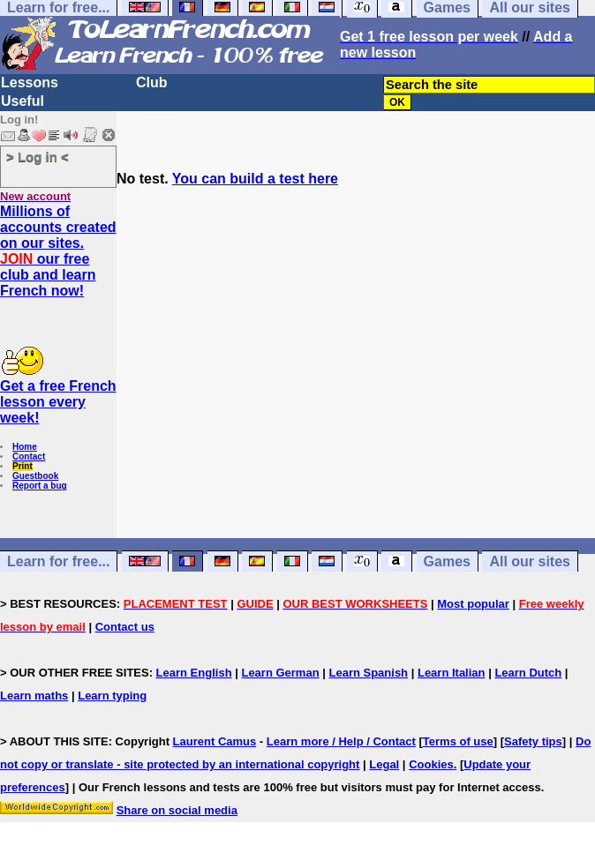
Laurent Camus (215, 741)
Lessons (30, 82)
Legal (384, 764)
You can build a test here (255, 179)
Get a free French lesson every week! (58, 402)
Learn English (194, 673)
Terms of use (458, 741)
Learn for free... (58, 561)
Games (447, 561)
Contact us (125, 627)
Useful (23, 101)
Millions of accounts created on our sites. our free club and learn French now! (58, 251)
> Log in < (38, 157)
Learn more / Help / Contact (341, 741)
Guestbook (35, 476)
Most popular (473, 604)
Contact (29, 456)
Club (152, 82)
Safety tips (533, 741)
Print (23, 466)
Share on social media (177, 810)
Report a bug (40, 486)
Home (25, 447)
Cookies (431, 764)
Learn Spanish (368, 673)
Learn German (280, 673)
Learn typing (112, 696)
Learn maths (34, 696)
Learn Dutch (528, 673)
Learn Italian (452, 673)
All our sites (530, 561)
